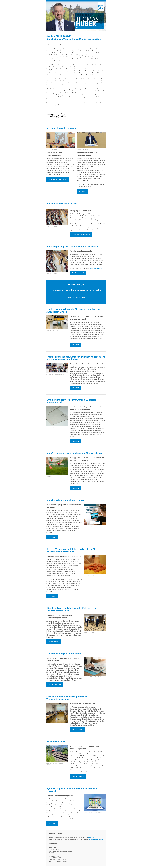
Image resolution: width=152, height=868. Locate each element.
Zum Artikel (75, 345)
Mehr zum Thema (54, 642)
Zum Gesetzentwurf (78, 273)
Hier (78, 184)
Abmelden (91, 838)
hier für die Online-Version (95, 839)
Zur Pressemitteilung (55, 685)
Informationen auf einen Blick (76, 297)
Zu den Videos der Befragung (58, 180)
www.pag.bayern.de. (96, 268)
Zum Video (82, 192)
